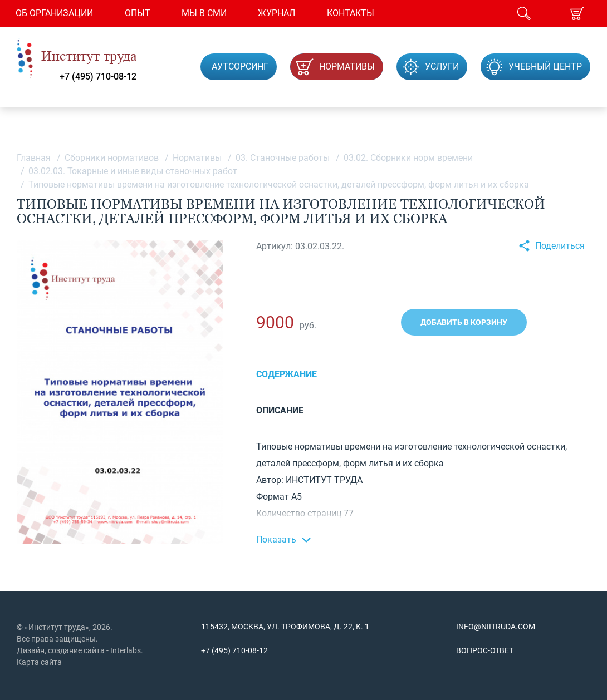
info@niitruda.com (496, 627)
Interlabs (126, 650)
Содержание (287, 374)
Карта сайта (39, 662)
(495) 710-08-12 (239, 650)
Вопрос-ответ (485, 650)
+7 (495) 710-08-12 (98, 77)
